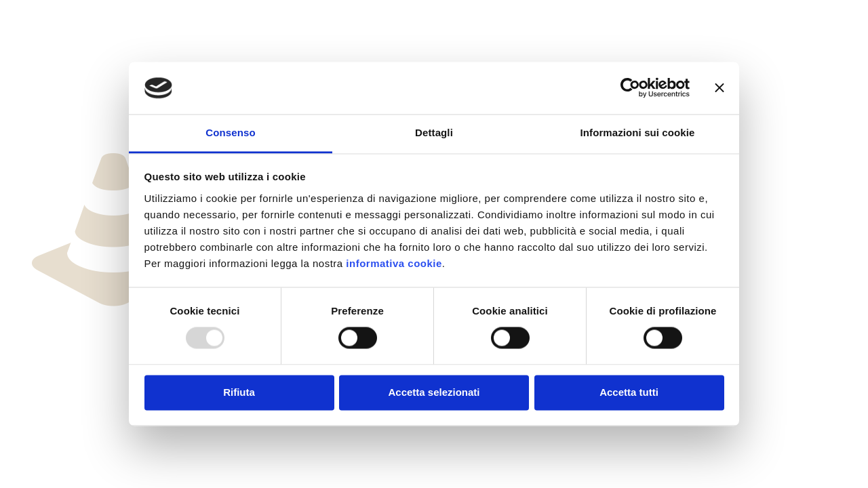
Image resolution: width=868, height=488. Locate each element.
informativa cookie (394, 263)
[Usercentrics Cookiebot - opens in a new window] (630, 88)
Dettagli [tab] (434, 133)
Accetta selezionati (434, 392)
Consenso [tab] (230, 133)
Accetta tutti (629, 392)
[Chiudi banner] (719, 88)
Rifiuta (239, 392)
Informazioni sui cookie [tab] (638, 133)
